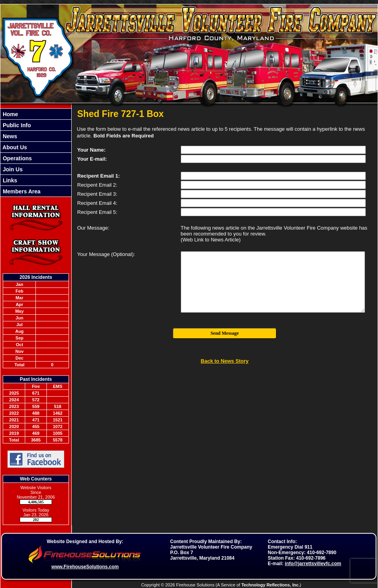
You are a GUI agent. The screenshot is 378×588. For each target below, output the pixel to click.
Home (10, 114)
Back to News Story (225, 361)
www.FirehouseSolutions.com (85, 567)
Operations (17, 158)
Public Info (16, 125)
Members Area (21, 191)
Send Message (225, 333)
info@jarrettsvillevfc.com (313, 564)
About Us (14, 147)
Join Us (12, 169)
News (9, 136)
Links (9, 180)
